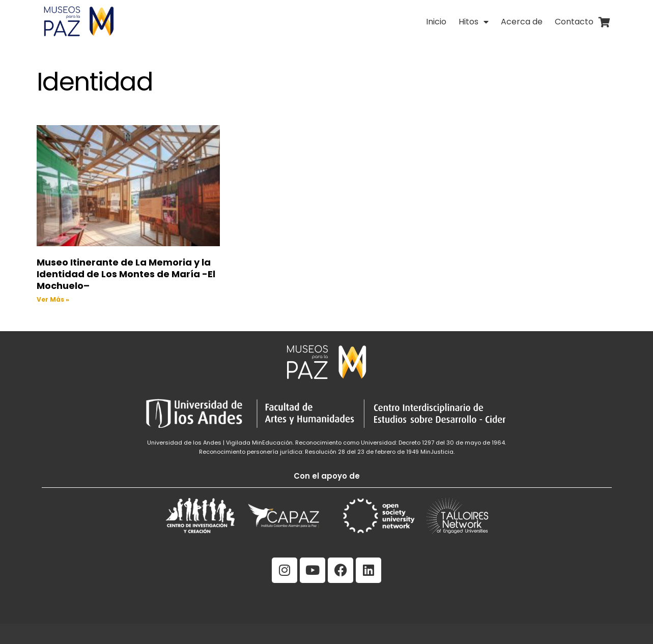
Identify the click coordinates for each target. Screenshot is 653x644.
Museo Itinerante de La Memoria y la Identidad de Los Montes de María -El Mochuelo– (126, 274)
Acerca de (522, 22)
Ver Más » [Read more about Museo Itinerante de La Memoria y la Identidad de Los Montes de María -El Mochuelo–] (53, 299)
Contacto (574, 22)
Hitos (474, 22)
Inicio (436, 22)
